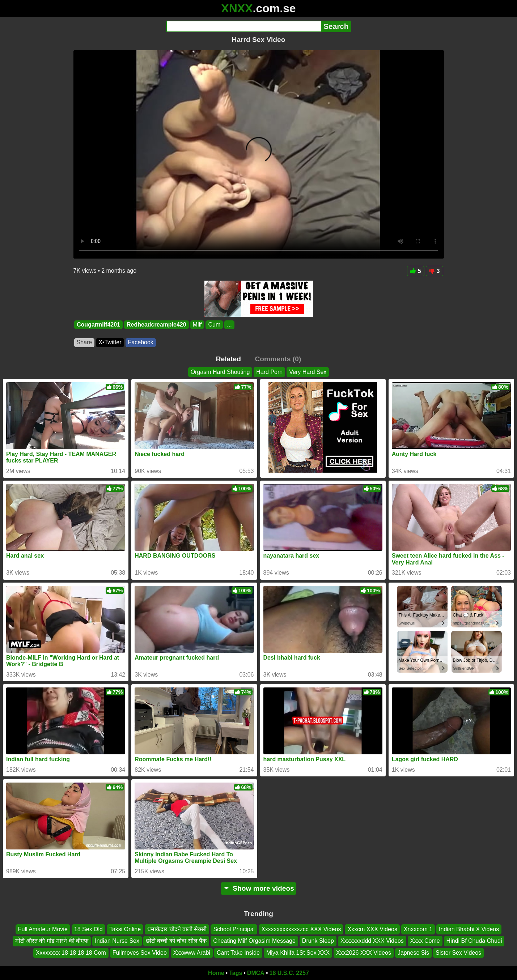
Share (84, 342)
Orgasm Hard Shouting (220, 372)
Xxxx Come (425, 941)
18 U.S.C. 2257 (289, 973)
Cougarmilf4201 (98, 325)
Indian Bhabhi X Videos (469, 929)
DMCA (256, 973)
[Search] (244, 26)
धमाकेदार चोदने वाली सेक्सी (177, 929)
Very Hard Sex (308, 372)
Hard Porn (269, 372)
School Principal (234, 929)
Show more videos (258, 888)
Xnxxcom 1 (418, 929)
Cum (214, 325)
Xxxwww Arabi (192, 953)
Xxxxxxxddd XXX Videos (372, 941)
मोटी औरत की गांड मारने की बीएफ (52, 941)
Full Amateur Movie (43, 929)
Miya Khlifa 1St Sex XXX (298, 953)
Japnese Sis (413, 953)
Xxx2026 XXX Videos (364, 953)
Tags (236, 973)
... (229, 325)
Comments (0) (278, 359)
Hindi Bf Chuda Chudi (474, 941)
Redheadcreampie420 (156, 325)
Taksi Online (125, 929)
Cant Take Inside (238, 953)
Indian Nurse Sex (117, 941)
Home (216, 973)
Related (228, 359)
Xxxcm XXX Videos (372, 929)
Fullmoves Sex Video (140, 953)
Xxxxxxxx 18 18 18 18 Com (71, 953)
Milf (197, 325)
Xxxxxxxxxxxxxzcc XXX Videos (301, 929)
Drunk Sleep (318, 941)
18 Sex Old (88, 929)
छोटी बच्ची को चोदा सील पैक (176, 941)
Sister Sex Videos (458, 953)
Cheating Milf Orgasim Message (254, 941)
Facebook (141, 342)
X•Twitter (110, 342)
